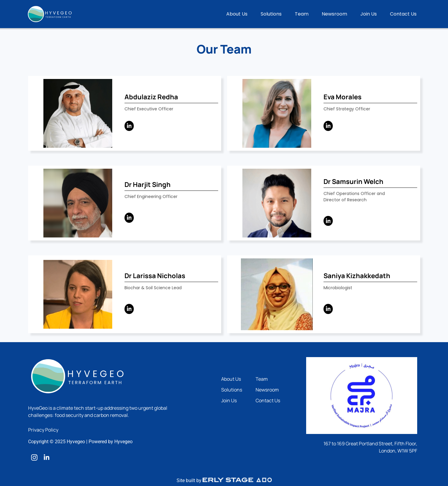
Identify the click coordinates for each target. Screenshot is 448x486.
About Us (237, 14)
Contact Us (403, 14)
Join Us (369, 14)
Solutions (271, 14)
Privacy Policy (43, 430)
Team (302, 14)
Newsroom (334, 14)
